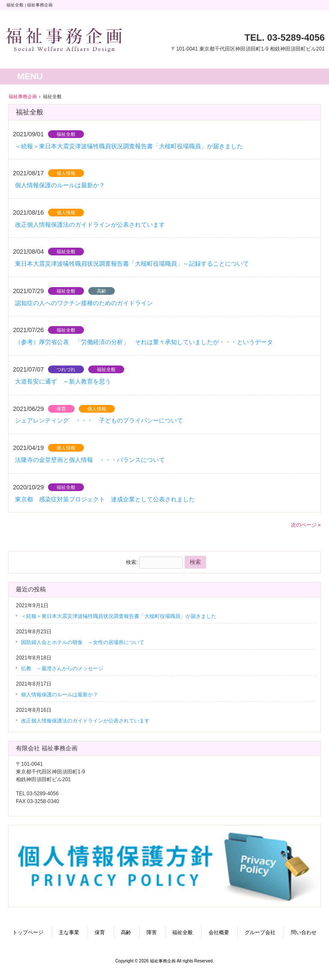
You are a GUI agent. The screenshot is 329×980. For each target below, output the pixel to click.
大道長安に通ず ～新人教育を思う (63, 381)
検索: (132, 562)
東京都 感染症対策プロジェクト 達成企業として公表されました (105, 499)
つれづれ (66, 369)
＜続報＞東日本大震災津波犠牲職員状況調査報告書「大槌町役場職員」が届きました (129, 146)
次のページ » (306, 525)
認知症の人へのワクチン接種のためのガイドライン (87, 303)
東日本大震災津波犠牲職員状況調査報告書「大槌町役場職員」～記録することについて (132, 264)
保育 (61, 409)
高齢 (102, 291)
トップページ (28, 932)
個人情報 (66, 173)
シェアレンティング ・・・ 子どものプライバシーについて (99, 420)
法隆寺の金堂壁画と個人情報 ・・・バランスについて (90, 460)
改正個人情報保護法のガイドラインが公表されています (90, 225)
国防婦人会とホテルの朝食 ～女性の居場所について (83, 642)
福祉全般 (66, 134)
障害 (152, 932)
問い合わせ (304, 932)
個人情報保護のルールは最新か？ (60, 185)
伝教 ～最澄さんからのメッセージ (62, 668)
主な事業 (69, 932)
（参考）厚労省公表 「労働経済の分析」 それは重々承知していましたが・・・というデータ (144, 342)
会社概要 (219, 932)
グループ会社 (260, 932)
